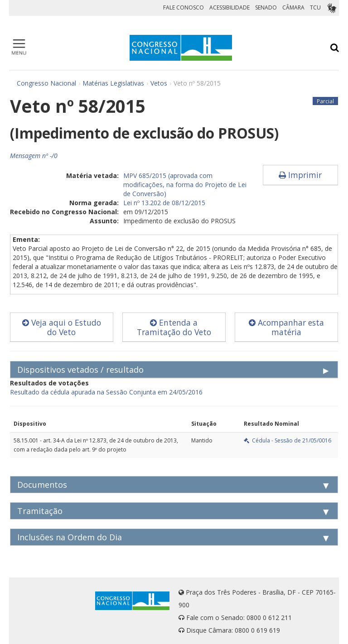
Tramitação (40, 511)
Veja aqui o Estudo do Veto (62, 327)
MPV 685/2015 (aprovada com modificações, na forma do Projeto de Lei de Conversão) (185, 185)
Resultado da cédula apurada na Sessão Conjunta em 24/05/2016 (106, 392)
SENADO (266, 7)
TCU (315, 7)
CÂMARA (293, 7)
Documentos (42, 485)
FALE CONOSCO (184, 7)
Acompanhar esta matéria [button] (286, 327)
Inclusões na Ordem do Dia (70, 537)
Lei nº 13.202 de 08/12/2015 (164, 203)
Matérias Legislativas (113, 83)
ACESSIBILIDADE (230, 7)
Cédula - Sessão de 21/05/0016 (288, 440)
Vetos (159, 83)
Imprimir (300, 175)
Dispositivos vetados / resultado (80, 370)
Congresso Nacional (46, 83)
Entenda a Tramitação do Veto (174, 327)
